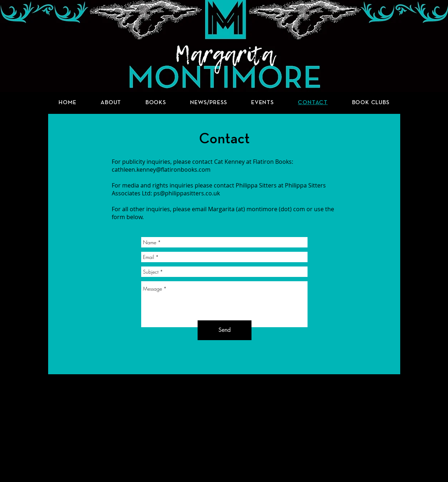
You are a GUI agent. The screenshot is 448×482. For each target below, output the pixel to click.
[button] (156, 103)
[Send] (225, 330)
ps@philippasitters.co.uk (187, 193)
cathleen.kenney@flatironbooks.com (161, 170)
